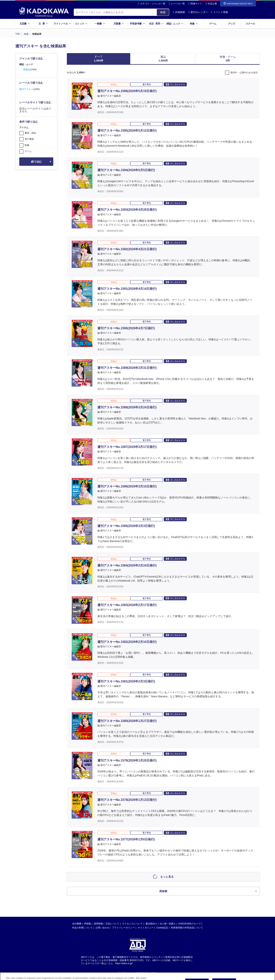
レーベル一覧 (178, 4)
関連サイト (196, 4)
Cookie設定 (162, 928)
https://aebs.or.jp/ (124, 963)
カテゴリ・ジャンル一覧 (153, 4)
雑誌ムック (175, 24)
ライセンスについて (132, 924)
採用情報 (98, 924)
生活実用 (156, 24)
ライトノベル (62, 24)
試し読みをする (175, 84)
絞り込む (36, 162)
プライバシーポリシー (123, 928)
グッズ (232, 24)
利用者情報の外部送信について (187, 928)
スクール (250, 24)
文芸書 (25, 24)
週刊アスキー (26, 89)
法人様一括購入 (168, 924)
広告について (112, 924)
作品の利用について (82, 928)
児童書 (119, 24)
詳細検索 (179, 12)
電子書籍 (29, 139)
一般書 (100, 24)
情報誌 (27, 70)
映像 (194, 24)
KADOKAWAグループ (190, 924)
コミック (81, 24)
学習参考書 (137, 24)
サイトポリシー (146, 928)
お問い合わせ (102, 928)
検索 (163, 12)
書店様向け (151, 924)
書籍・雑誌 (30, 133)
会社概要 (77, 924)
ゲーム (213, 24)
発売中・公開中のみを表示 (244, 73)
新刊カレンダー (198, 12)
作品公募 (212, 4)
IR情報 (87, 924)
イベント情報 (219, 12)
